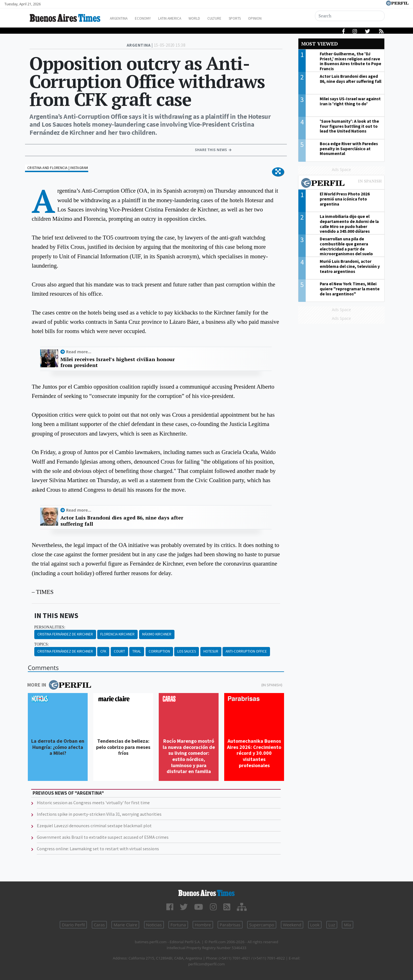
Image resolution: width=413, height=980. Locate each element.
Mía (348, 925)
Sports (254, 18)
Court (119, 651)
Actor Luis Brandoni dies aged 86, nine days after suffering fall (122, 521)
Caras (99, 925)
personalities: (50, 627)
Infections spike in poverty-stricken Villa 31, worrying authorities (99, 814)
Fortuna (178, 925)
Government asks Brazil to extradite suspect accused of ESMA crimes (103, 837)
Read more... (79, 352)
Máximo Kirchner (157, 634)
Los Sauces (187, 651)
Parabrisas (230, 925)
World (208, 18)
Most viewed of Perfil (341, 184)
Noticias (154, 925)
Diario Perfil (73, 925)
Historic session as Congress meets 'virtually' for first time (93, 803)
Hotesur (211, 651)
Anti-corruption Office (246, 651)
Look (315, 925)
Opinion (277, 18)
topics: (42, 644)
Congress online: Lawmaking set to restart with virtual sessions (98, 849)
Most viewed (319, 44)
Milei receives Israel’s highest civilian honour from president (118, 362)
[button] (278, 172)
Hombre (203, 925)
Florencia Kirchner (117, 634)
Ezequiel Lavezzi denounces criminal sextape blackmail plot (94, 826)
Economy (150, 18)
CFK (103, 651)
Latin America (180, 18)
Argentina (123, 18)
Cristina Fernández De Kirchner (65, 634)
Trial (137, 651)
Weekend (292, 925)
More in (59, 685)
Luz (332, 925)
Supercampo (262, 925)
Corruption (159, 651)
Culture (231, 18)
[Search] (350, 16)
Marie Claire (125, 925)
